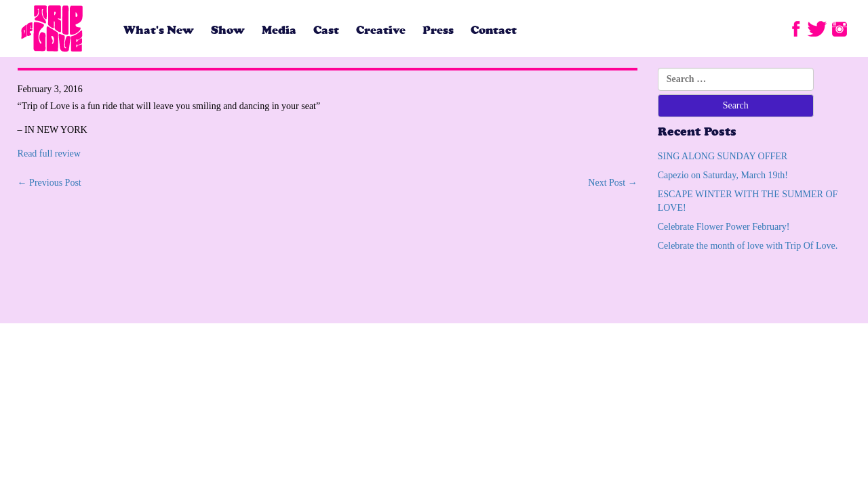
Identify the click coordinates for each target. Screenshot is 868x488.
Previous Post (50, 183)
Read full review (49, 154)
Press (438, 30)
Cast (326, 30)
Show (228, 30)
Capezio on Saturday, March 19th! (723, 175)
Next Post (612, 183)
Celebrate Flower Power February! (724, 227)
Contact (494, 30)
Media (279, 30)
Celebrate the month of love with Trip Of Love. (748, 246)
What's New (159, 30)
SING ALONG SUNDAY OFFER (723, 156)
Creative (381, 30)
